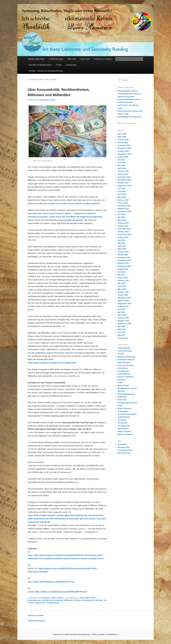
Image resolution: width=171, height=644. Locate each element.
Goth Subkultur (124, 374)
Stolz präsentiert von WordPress (105, 634)
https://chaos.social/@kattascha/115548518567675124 (61, 592)
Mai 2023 (121, 217)
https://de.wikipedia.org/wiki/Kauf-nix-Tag (54, 582)
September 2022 (124, 234)
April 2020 (122, 286)
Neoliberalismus (88, 600)
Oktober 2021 (123, 263)
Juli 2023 (121, 214)
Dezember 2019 (124, 298)
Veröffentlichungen (56, 59)
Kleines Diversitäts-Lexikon (129, 99)
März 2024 (122, 197)
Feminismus (123, 368)
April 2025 (122, 168)
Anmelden (122, 444)
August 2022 (123, 237)
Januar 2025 (123, 174)
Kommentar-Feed (125, 450)
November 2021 (124, 260)
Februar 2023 (123, 223)
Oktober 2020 (123, 280)
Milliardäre (68, 600)
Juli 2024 (121, 188)
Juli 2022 (121, 240)
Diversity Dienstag (125, 365)
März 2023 (122, 220)
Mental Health (123, 385)
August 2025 (123, 157)
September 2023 (124, 211)
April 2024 (122, 194)
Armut (82, 598)
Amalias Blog (71, 65)
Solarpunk (122, 420)
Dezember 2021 (124, 257)
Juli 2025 (121, 160)
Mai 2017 (121, 335)
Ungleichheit (40, 603)
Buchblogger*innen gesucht (129, 117)
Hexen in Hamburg (126, 377)
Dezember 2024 (124, 177)
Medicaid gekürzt (75, 220)
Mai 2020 (121, 283)
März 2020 (122, 289)
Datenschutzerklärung (36, 621)
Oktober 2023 (123, 209)
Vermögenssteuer (53, 603)
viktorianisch (123, 429)
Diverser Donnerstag (126, 357)
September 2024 (124, 186)
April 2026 (122, 134)
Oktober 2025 (123, 151)
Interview (121, 380)
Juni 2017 (122, 332)
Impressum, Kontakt (36, 615)
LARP (120, 383)
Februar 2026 (123, 140)
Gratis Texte (85, 59)
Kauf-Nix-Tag (47, 600)
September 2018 (124, 324)
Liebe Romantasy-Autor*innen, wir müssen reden (128, 105)
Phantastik (122, 397)
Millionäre (77, 600)
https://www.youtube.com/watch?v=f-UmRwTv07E (52, 363)
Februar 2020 (123, 292)
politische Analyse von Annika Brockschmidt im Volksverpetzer (68, 203)
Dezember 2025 (124, 145)
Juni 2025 (122, 163)
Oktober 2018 (123, 321)
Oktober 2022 (123, 232)
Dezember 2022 (124, 229)
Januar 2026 (123, 142)
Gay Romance (124, 371)
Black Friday (90, 598)
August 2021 (123, 269)
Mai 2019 (121, 312)
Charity (59, 65)
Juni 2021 (122, 272)
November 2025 (124, 148)
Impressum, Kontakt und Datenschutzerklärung (72, 634)
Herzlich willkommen (36, 59)
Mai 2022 (121, 243)
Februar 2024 (123, 200)
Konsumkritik (58, 600)
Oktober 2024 (123, 183)
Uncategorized (124, 426)
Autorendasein (124, 348)
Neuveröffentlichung (126, 394)
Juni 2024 (122, 191)
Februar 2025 (123, 171)
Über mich (72, 59)
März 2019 (122, 315)
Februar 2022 (123, 252)
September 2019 (124, 303)
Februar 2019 (123, 318)
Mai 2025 (121, 165)
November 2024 (124, 180)
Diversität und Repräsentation (40, 65)
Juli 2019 (121, 309)
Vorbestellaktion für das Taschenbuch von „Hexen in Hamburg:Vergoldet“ (130, 94)
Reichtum (99, 600)
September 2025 (124, 154)
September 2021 (124, 266)
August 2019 (123, 306)
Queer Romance (124, 408)
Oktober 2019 (123, 301)
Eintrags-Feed (124, 447)
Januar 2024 (123, 203)
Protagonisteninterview (127, 403)
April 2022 (122, 246)
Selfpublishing (124, 417)
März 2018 (122, 329)
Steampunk (122, 423)
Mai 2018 (121, 326)
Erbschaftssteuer (34, 600)
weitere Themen (57, 598)
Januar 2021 (123, 278)
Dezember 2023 (124, 206)
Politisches (46, 598)
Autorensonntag (124, 351)
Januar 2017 (123, 338)
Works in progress (125, 434)
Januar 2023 (123, 226)
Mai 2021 (121, 275)
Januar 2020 (123, 295)
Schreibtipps (123, 411)
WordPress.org (124, 453)
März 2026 (122, 137)
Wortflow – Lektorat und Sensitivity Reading (45, 71)
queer (120, 406)
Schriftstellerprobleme (127, 414)
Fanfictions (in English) (103, 59)
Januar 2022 (123, 255)
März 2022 (122, 249)
